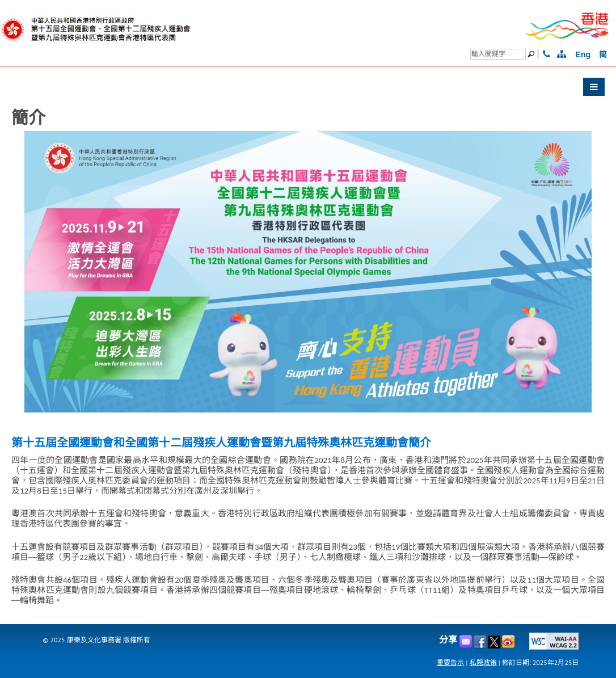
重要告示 (450, 662)
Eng (583, 54)
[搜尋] (498, 54)
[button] (308, 90)
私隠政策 (483, 662)
